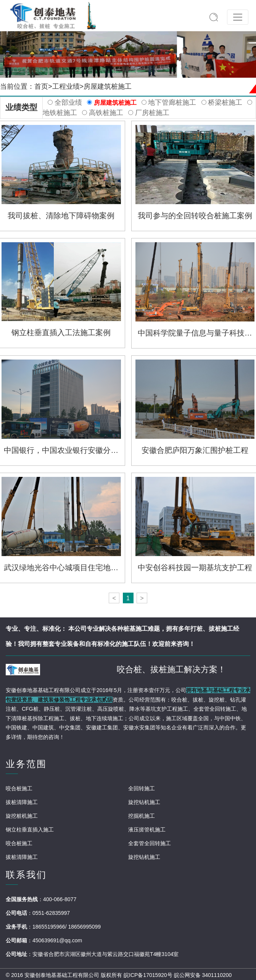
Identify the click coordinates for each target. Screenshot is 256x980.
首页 (41, 86)
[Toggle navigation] (238, 17)
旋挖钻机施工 (144, 802)
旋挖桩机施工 (22, 816)
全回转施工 (142, 788)
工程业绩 (66, 86)
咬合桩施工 (19, 788)
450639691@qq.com (57, 940)
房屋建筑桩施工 (108, 86)
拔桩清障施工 (22, 802)
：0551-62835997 (48, 913)
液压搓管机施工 (147, 830)
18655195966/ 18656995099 (67, 927)
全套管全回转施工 (150, 843)
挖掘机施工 (142, 816)
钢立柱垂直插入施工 (30, 830)
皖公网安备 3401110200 (203, 975)
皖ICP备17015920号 (148, 975)
